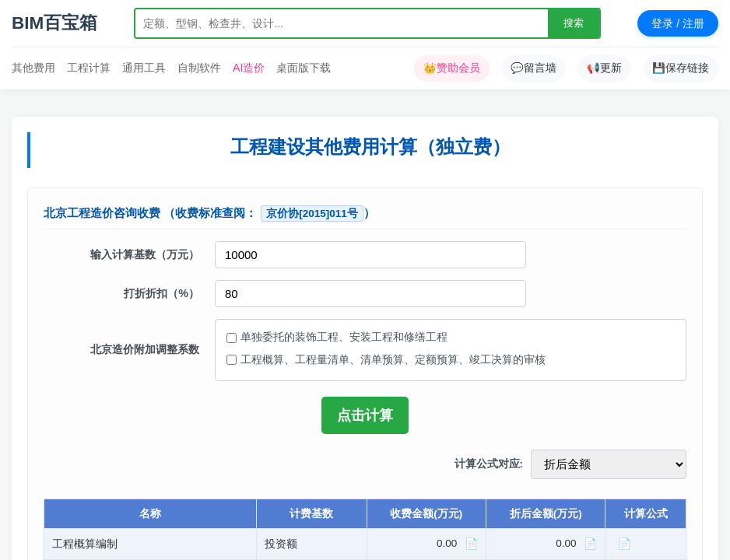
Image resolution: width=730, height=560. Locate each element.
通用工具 (144, 68)
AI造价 (249, 68)
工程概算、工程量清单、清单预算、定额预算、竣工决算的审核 (393, 359)
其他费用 (33, 68)
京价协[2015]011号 (312, 213)
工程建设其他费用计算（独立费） (370, 147)
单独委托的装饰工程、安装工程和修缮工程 (344, 337)
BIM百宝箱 (54, 23)
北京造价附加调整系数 (145, 349)
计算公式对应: (489, 464)
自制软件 (199, 68)
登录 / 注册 (678, 23)
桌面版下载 (304, 68)
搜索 (574, 23)
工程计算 (89, 68)
